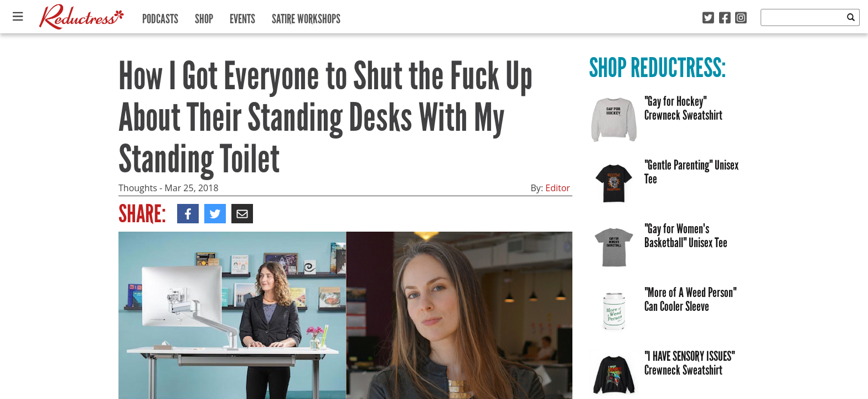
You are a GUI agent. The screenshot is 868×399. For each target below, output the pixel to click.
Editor (558, 188)
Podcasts (160, 16)
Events (242, 16)
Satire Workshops (306, 16)
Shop (204, 16)
